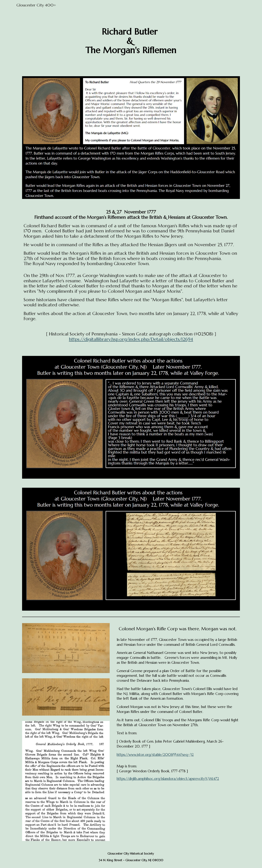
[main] (131, 41)
